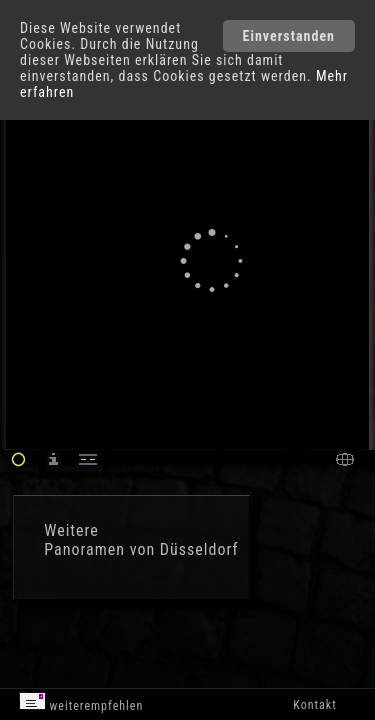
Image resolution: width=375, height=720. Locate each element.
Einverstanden (289, 36)
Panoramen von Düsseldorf (141, 549)
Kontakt (314, 705)
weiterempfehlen (81, 702)
